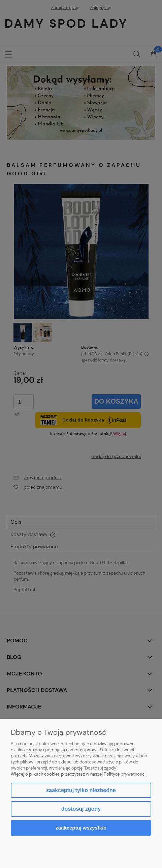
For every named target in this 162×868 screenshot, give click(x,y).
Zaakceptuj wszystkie (81, 828)
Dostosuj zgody (81, 809)
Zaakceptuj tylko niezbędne (81, 790)
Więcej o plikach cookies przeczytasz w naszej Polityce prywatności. (79, 774)
